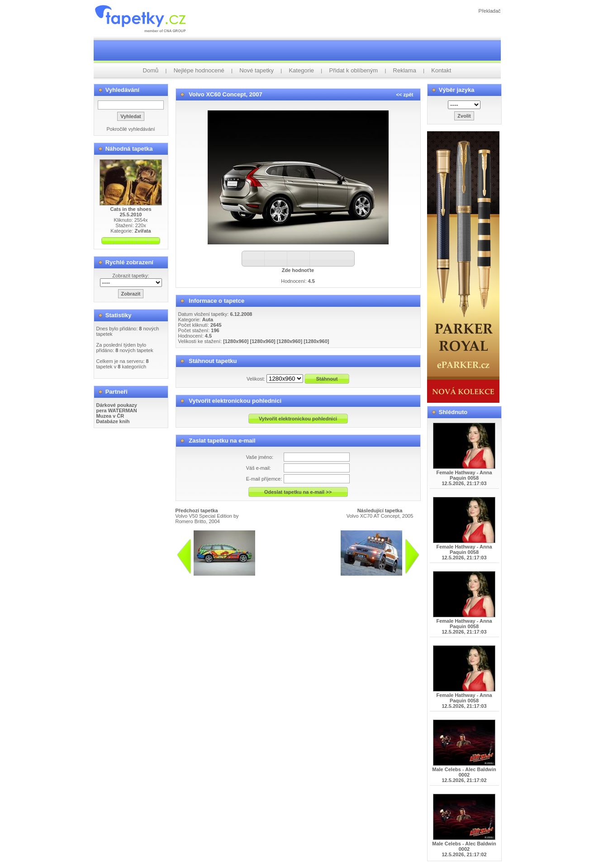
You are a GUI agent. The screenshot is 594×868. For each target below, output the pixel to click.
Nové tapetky (257, 70)
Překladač (490, 11)
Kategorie (301, 70)
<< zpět (405, 95)
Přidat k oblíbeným (354, 70)
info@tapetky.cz (298, 579)
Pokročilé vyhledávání (131, 129)
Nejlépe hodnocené (199, 70)
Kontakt (441, 70)
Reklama (405, 70)
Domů (151, 70)
